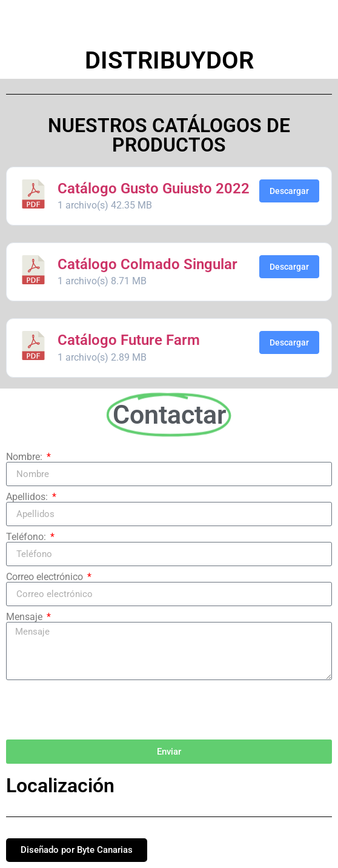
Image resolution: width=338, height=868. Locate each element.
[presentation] (98, 710)
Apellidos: (28, 497)
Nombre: (25, 457)
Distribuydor (169, 60)
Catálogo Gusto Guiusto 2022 (154, 189)
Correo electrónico (46, 577)
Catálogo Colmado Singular (147, 264)
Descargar (289, 191)
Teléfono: (27, 537)
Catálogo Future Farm (129, 340)
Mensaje (25, 617)
